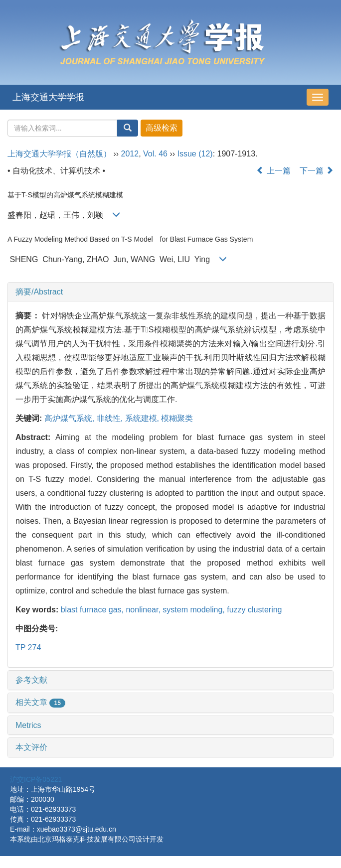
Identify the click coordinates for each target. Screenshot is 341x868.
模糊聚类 (177, 418)
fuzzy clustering (254, 610)
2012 (130, 154)
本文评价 (31, 747)
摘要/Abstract (39, 292)
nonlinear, (144, 610)
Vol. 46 (155, 154)
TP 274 (28, 648)
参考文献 (31, 680)
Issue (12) (195, 154)
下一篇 (317, 171)
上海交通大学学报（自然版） (59, 154)
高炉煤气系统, (71, 418)
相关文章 (40, 702)
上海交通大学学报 (48, 97)
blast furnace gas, (93, 610)
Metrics (28, 725)
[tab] (170, 292)
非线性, (111, 418)
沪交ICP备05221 (36, 779)
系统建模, (143, 418)
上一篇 (273, 171)
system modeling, (195, 610)
